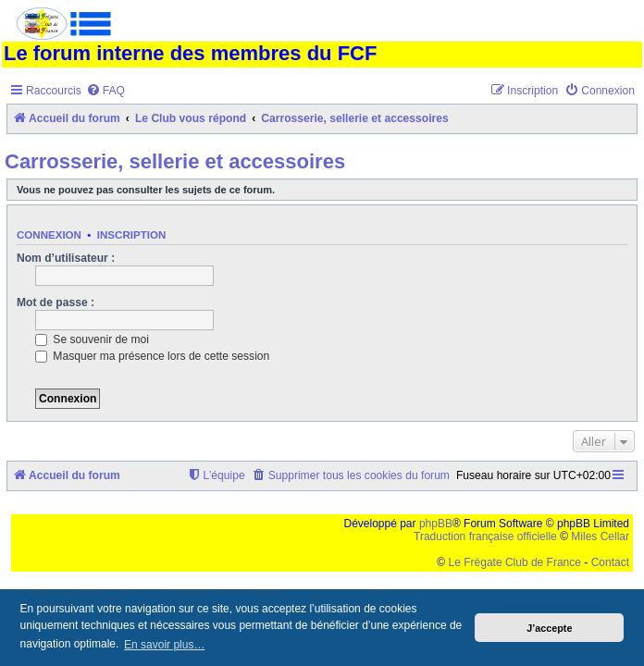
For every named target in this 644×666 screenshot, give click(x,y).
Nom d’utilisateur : (66, 258)
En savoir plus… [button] (164, 645)
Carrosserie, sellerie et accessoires (175, 161)
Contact (610, 562)
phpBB (436, 524)
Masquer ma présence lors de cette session (152, 356)
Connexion (49, 235)
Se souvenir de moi (92, 339)
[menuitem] (105, 91)
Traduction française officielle (485, 536)
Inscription (131, 235)
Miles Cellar (600, 536)
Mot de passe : (56, 302)
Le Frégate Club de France (515, 562)
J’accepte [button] (549, 628)
